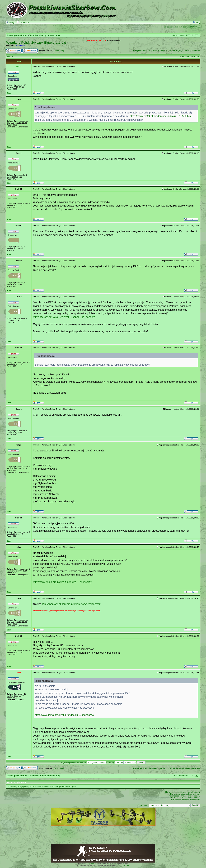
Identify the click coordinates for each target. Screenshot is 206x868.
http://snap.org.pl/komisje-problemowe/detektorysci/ (71, 604)
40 (171, 51)
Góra (9, 93)
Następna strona (193, 51)
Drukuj (10, 56)
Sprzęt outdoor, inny (50, 35)
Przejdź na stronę (141, 51)
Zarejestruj (23, 22)
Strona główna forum (17, 35)
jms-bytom (20, 45)
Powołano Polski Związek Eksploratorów (36, 43)
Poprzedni (185, 56)
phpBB (91, 864)
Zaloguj (11, 22)
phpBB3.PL (125, 865)
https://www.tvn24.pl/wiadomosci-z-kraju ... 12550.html (161, 116)
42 (177, 51)
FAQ (197, 22)
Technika (34, 35)
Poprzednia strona (157, 51)
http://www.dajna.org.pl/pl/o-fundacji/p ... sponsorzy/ (63, 582)
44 (183, 51)
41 (174, 51)
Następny (195, 56)
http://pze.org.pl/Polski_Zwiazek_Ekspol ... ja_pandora (64, 317)
